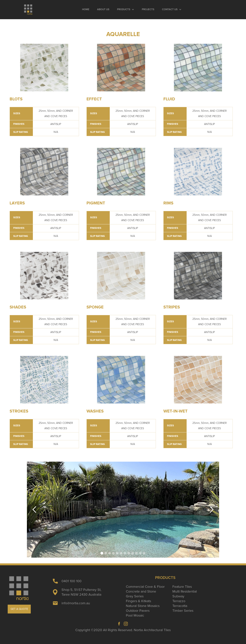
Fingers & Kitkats (138, 601)
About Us (103, 10)
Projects (148, 10)
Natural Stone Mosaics (143, 606)
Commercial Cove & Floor (145, 587)
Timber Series (183, 611)
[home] (28, 10)
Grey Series (135, 596)
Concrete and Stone (141, 591)
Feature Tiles (182, 587)
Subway (178, 596)
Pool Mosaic (135, 615)
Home (86, 10)
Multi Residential (185, 591)
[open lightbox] (44, 68)
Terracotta (180, 606)
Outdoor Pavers (138, 611)
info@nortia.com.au (76, 603)
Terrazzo (179, 601)
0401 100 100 (71, 581)
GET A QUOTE (19, 609)
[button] (126, 10)
